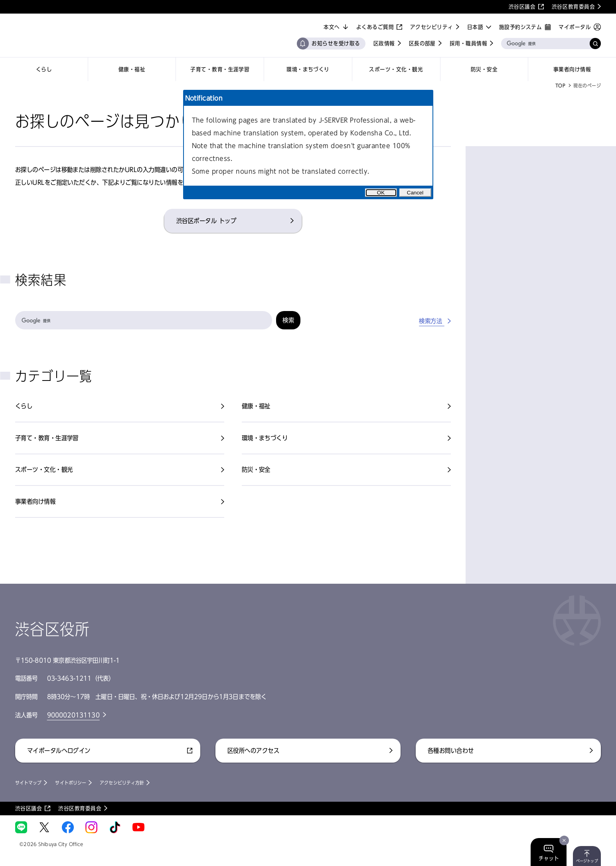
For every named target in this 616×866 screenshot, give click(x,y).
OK (381, 193)
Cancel (415, 193)
